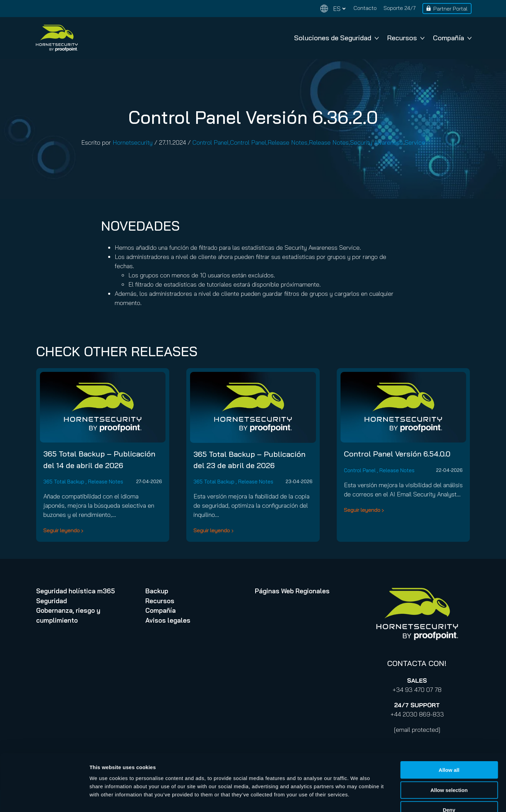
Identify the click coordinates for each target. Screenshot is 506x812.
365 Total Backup (64, 482)
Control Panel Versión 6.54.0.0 (397, 454)
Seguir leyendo (62, 530)
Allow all (449, 729)
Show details (358, 799)
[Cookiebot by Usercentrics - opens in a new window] (44, 799)
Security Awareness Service (388, 142)
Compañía (452, 38)
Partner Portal (450, 9)
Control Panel (211, 142)
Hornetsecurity (133, 142)
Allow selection (449, 749)
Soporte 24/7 (400, 8)
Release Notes (287, 142)
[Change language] (333, 9)
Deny (449, 768)
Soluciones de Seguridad (336, 38)
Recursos (406, 38)
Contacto (365, 8)
